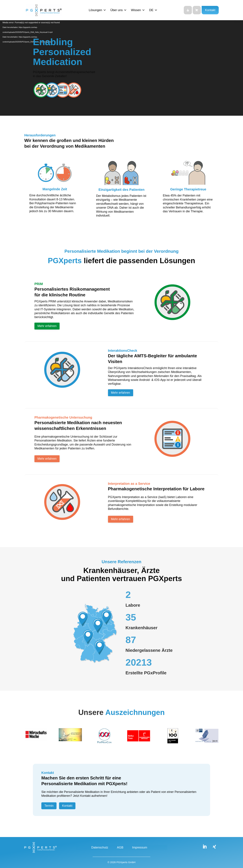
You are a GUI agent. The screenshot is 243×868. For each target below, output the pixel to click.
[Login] (188, 10)
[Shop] (197, 10)
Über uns (119, 10)
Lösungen (97, 10)
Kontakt (210, 10)
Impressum (140, 848)
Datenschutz (100, 848)
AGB (120, 848)
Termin (49, 806)
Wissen (138, 10)
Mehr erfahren (47, 326)
